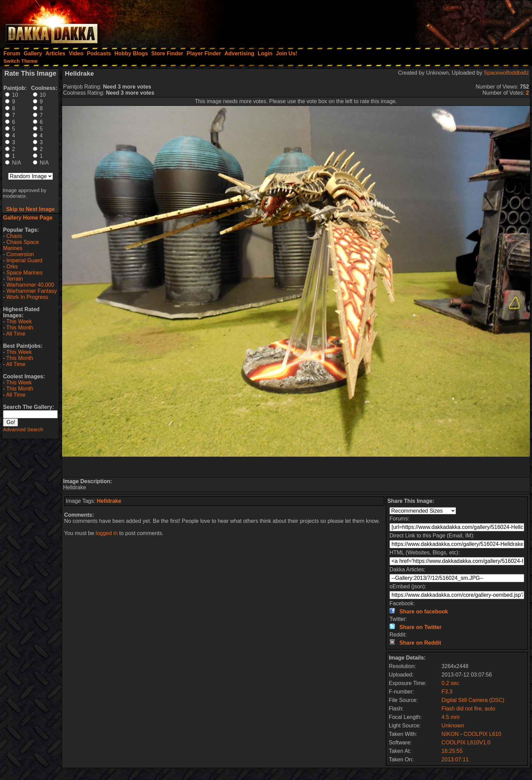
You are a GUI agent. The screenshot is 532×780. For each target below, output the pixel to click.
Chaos (14, 236)
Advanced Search (23, 429)
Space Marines (25, 273)
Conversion (20, 254)
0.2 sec (450, 683)
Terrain (14, 279)
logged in (107, 533)
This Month (20, 328)
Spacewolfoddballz (506, 73)
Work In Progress (27, 297)
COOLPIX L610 (482, 734)
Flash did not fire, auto (468, 709)
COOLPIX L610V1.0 (466, 743)
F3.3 (447, 692)
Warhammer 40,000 (30, 285)
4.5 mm (450, 717)
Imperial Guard (24, 260)
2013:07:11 (455, 759)
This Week (19, 321)
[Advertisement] (441, 22)
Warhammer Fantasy (32, 291)
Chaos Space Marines (21, 245)
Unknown (453, 726)
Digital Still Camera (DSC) (473, 700)
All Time (16, 334)
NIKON (450, 734)
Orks (12, 267)
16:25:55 (452, 751)
